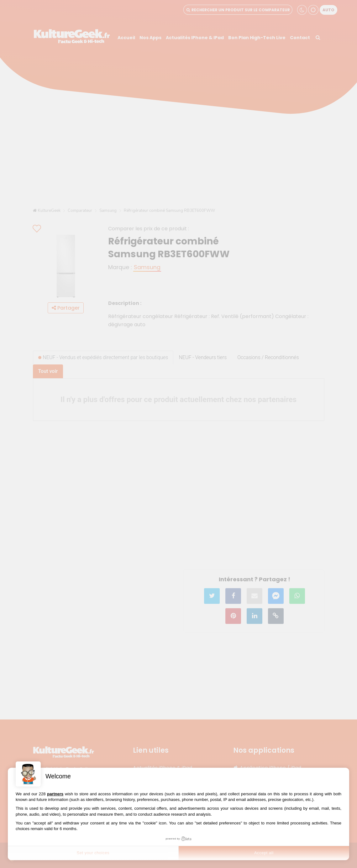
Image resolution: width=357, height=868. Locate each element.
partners (55, 794)
